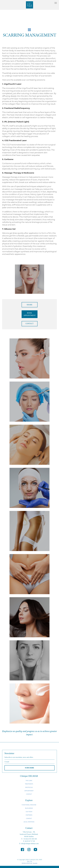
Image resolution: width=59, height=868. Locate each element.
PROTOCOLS (29, 787)
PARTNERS (29, 815)
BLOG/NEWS (29, 808)
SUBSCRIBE (29, 768)
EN (28, 861)
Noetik (35, 863)
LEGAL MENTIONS (29, 822)
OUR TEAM (29, 812)
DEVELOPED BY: (27, 863)
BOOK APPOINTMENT (30, 314)
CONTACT (29, 324)
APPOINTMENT (29, 791)
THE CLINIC (29, 781)
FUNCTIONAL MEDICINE (29, 805)
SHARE (29, 305)
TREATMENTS (29, 784)
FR (31, 861)
